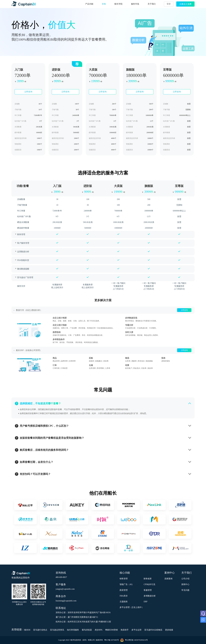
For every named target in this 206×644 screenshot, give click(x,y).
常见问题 (185, 590)
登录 (169, 4)
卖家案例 (168, 579)
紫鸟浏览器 (87, 630)
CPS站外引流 (149, 584)
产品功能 (89, 4)
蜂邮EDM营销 (112, 630)
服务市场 (135, 4)
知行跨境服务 (73, 630)
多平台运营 (136, 630)
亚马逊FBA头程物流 (153, 630)
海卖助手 (125, 630)
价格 (104, 4)
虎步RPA (99, 630)
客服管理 (148, 590)
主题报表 (124, 602)
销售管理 (124, 579)
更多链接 (169, 630)
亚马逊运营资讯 (57, 630)
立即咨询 (28, 92)
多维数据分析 (150, 596)
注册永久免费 (185, 4)
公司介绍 (185, 579)
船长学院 (118, 4)
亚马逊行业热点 (40, 630)
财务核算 (148, 579)
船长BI (27, 630)
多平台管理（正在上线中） (132, 607)
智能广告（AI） (127, 584)
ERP (145, 602)
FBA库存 (124, 596)
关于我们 (152, 4)
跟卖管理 (124, 590)
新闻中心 (185, 584)
